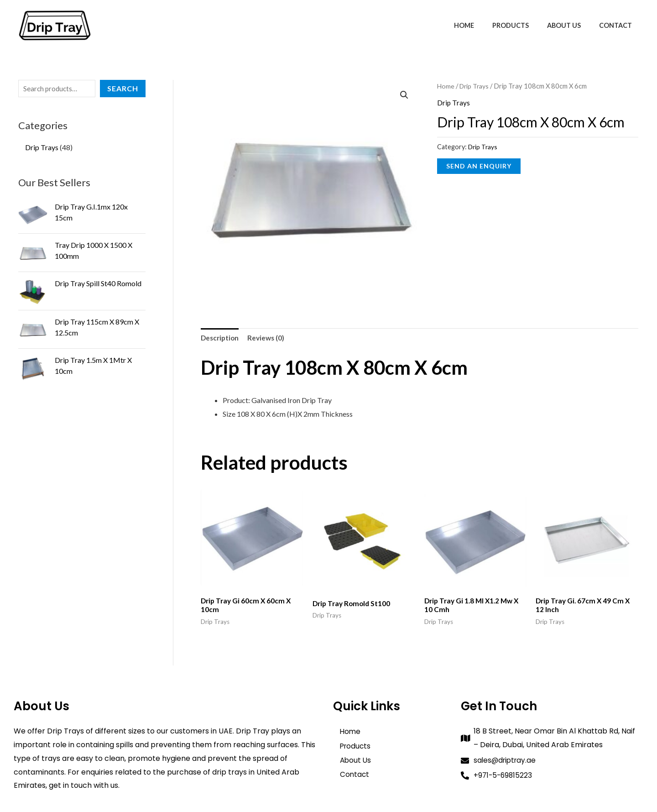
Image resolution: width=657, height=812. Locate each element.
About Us (572, 25)
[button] (404, 95)
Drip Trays (476, 86)
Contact (618, 25)
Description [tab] (221, 338)
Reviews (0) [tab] (269, 338)
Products (523, 25)
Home (482, 25)
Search (123, 88)
